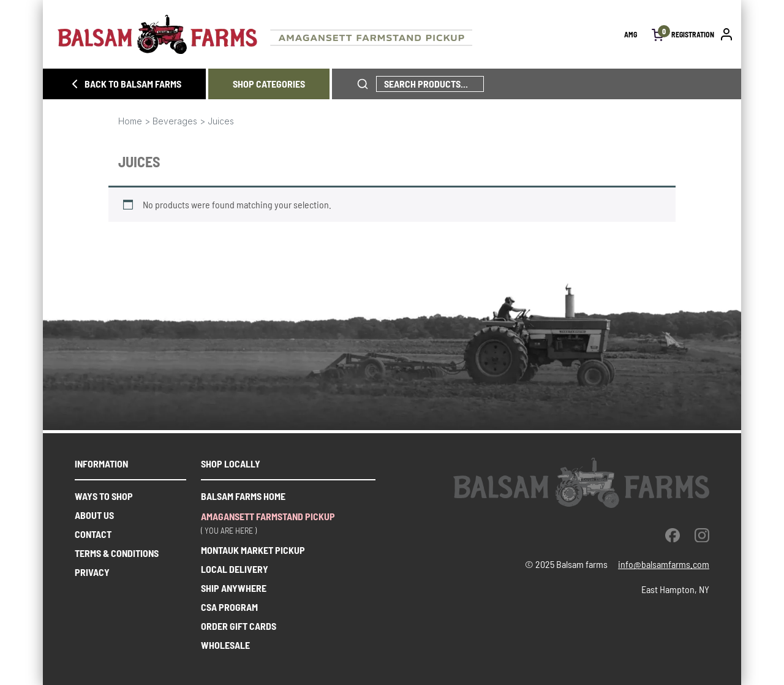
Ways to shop (104, 496)
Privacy (92, 572)
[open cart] (658, 34)
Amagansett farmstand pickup (268, 516)
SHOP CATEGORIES (269, 84)
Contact (93, 534)
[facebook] (673, 535)
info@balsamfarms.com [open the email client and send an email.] (664, 564)
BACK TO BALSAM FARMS (124, 84)
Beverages (175, 121)
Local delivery (235, 569)
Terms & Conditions (117, 553)
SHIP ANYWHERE (234, 588)
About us (94, 515)
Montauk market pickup (253, 550)
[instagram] (702, 535)
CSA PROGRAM (229, 607)
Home (130, 121)
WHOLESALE (225, 645)
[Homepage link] (341, 34)
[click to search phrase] (363, 84)
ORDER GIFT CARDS (239, 626)
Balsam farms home (243, 496)
